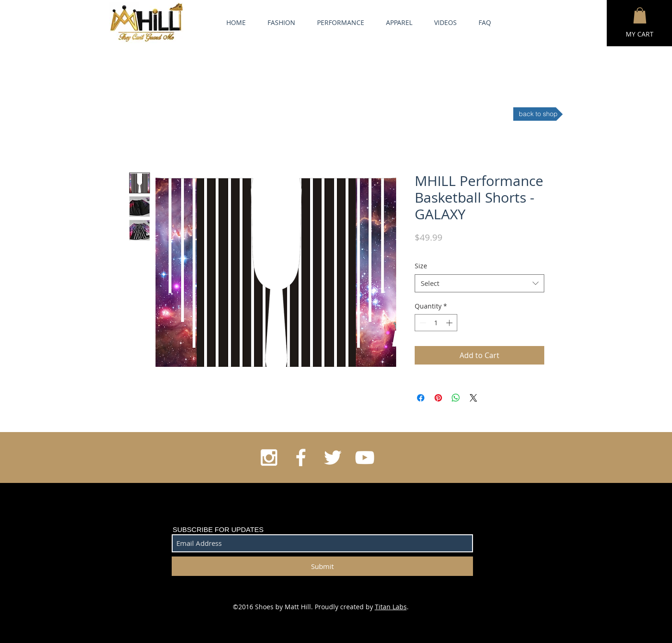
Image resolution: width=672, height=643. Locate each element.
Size (421, 266)
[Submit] (322, 566)
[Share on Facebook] (421, 398)
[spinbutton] (436, 323)
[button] (640, 15)
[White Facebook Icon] (301, 458)
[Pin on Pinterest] (438, 398)
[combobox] (479, 283)
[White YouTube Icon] (365, 458)
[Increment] (450, 323)
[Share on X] (473, 398)
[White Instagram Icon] (269, 458)
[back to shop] (538, 114)
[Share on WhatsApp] (456, 398)
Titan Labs (391, 607)
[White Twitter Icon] (333, 458)
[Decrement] (422, 323)
